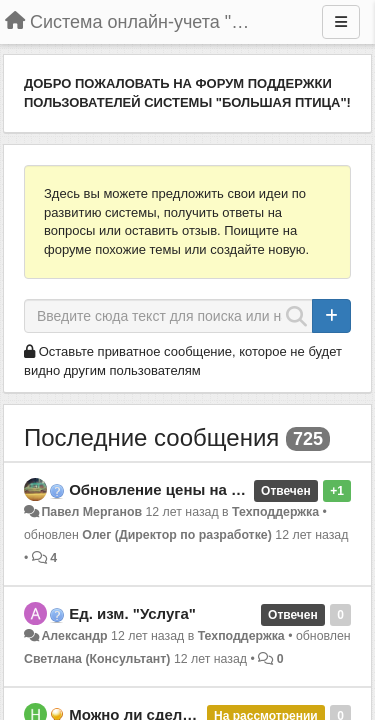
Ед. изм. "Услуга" (132, 613)
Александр (74, 636)
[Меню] (341, 22)
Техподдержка (275, 512)
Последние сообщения (151, 437)
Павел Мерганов (91, 512)
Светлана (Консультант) (97, 659)
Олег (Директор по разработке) (177, 535)
